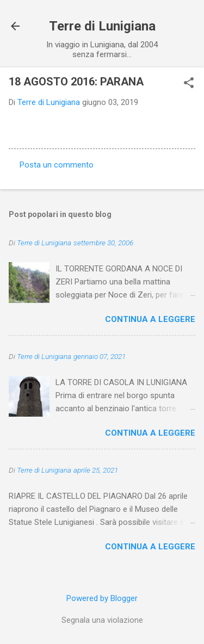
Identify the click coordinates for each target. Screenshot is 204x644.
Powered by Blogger (102, 598)
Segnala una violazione (102, 620)
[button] (189, 84)
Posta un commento (57, 165)
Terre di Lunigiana (102, 26)
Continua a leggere (150, 319)
